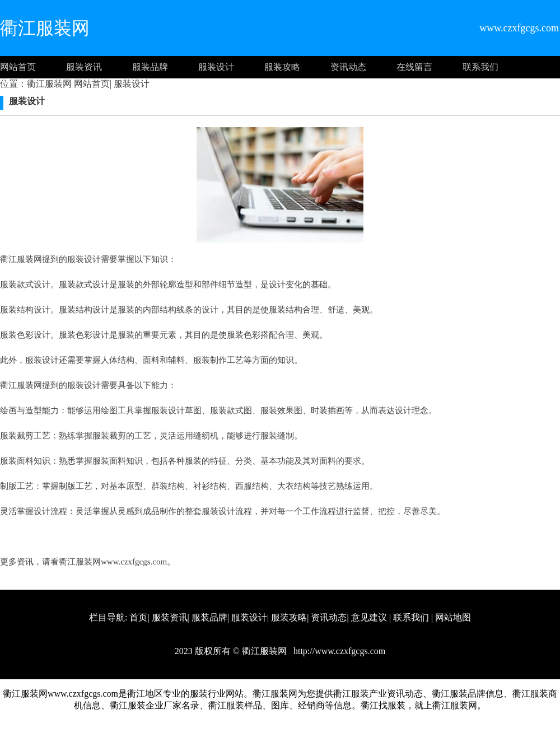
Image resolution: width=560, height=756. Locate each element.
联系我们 (480, 67)
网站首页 (18, 67)
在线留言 (414, 67)
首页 (138, 617)
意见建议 (369, 617)
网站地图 (453, 617)
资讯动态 (348, 67)
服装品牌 (150, 67)
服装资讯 (84, 67)
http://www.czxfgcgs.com (338, 651)
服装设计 (216, 67)
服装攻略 (282, 67)
